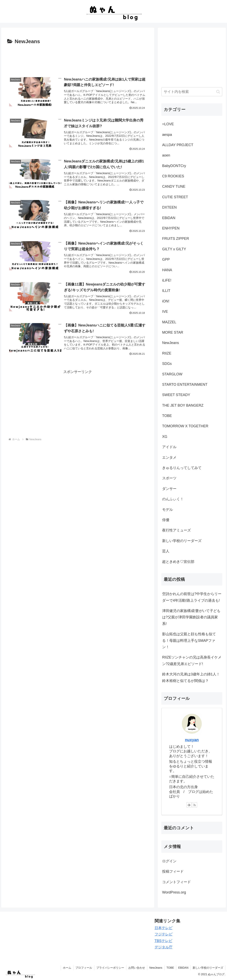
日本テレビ (164, 928)
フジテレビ (164, 934)
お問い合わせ (137, 968)
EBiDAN (183, 968)
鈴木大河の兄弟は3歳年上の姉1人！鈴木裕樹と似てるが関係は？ (191, 677)
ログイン (169, 861)
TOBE (170, 968)
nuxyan (192, 740)
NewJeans (156, 968)
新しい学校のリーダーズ (208, 968)
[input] (192, 92)
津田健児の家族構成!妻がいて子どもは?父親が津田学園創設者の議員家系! (191, 617)
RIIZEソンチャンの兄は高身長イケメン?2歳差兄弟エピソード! (192, 660)
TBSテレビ (163, 941)
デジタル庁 (164, 947)
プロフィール (84, 968)
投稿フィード (173, 871)
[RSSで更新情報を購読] (195, 805)
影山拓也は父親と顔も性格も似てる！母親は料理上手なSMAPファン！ (189, 641)
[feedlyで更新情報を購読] (189, 805)
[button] (218, 92)
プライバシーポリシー (110, 968)
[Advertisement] (78, 58)
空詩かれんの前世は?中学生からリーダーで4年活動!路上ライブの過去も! (192, 597)
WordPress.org (174, 892)
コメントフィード (176, 882)
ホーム (67, 968)
